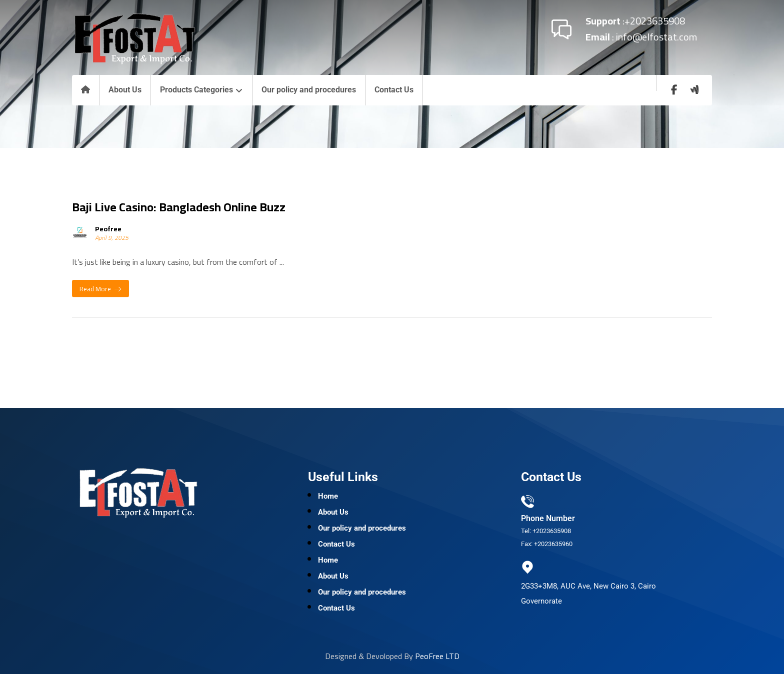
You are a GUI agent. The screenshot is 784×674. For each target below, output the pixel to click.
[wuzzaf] (694, 90)
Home (328, 496)
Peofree (108, 229)
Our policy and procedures (362, 528)
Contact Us (336, 544)
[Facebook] (674, 90)
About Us (333, 512)
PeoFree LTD (437, 656)
